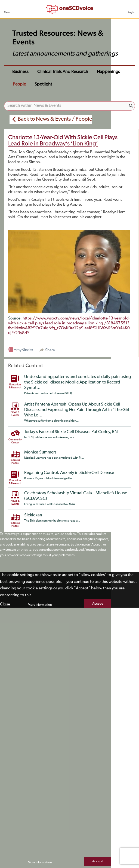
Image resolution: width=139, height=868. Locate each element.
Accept (98, 604)
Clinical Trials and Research (63, 72)
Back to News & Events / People (55, 119)
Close (5, 604)
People (19, 84)
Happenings (108, 72)
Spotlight (43, 84)
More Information (40, 605)
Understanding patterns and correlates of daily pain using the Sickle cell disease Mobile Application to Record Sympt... (78, 382)
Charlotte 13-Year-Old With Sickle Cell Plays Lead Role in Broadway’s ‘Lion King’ (63, 141)
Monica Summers (40, 452)
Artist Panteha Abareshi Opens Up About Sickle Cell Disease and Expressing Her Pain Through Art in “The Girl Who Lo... (77, 410)
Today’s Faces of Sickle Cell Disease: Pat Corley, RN (71, 432)
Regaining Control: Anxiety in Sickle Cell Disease (69, 473)
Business (20, 72)
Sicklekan (33, 515)
